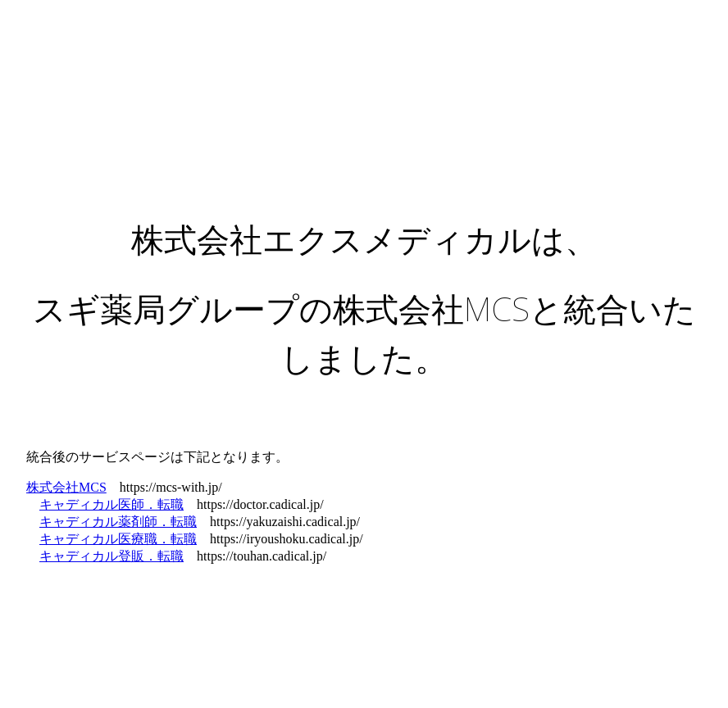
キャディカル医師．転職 (111, 504)
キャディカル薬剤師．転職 (118, 522)
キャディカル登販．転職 (111, 556)
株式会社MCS (66, 487)
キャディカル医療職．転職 (118, 539)
